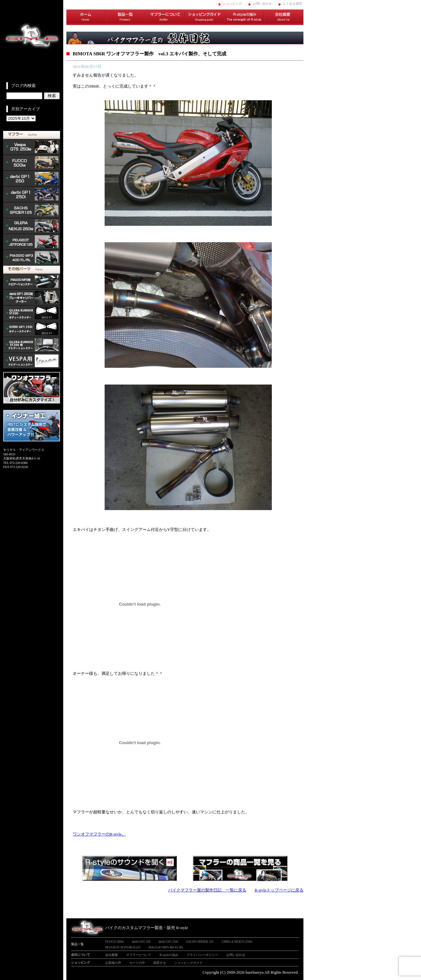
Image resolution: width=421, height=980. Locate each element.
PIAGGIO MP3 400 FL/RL (32, 258)
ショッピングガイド (205, 17)
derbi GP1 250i (32, 194)
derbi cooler (32, 298)
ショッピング (232, 4)
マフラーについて (165, 17)
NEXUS (32, 226)
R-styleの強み (244, 17)
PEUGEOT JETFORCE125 (32, 242)
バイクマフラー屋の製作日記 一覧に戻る (207, 890)
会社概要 (284, 17)
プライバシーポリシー (202, 955)
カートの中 (137, 963)
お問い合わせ (262, 4)
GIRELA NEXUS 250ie (237, 942)
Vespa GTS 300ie (32, 147)
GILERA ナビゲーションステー (32, 345)
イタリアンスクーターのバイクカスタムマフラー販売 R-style (32, 41)
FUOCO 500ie (32, 163)
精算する (160, 963)
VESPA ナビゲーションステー (32, 361)
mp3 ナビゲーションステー (32, 282)
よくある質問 (292, 4)
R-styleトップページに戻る (279, 890)
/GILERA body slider (32, 313)
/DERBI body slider (32, 329)
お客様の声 (113, 963)
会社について (81, 955)
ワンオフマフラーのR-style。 (99, 834)
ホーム (86, 17)
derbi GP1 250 (32, 179)
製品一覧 (126, 17)
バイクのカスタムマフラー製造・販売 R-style (147, 928)
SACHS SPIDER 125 (32, 210)
